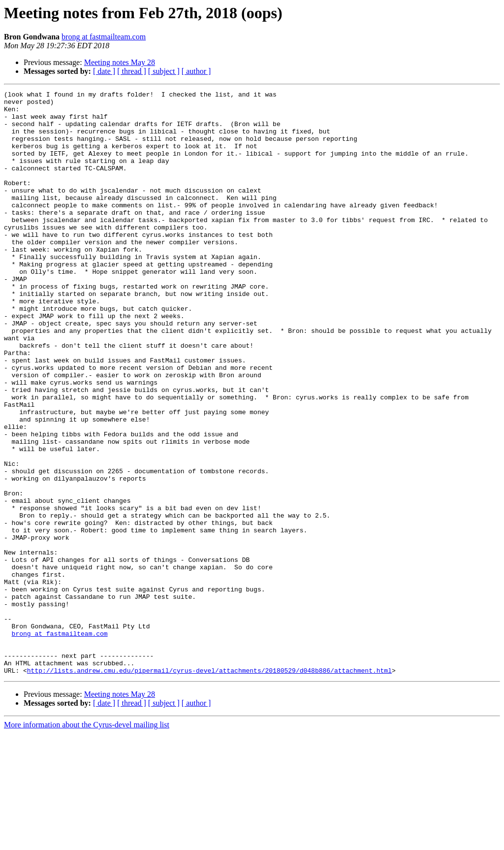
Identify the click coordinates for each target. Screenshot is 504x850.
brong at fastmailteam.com (104, 37)
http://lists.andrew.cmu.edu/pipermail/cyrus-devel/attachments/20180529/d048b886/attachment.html (209, 787)
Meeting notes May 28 (120, 62)
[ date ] (104, 71)
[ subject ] (164, 71)
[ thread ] (132, 71)
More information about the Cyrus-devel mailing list (87, 841)
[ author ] (196, 71)
